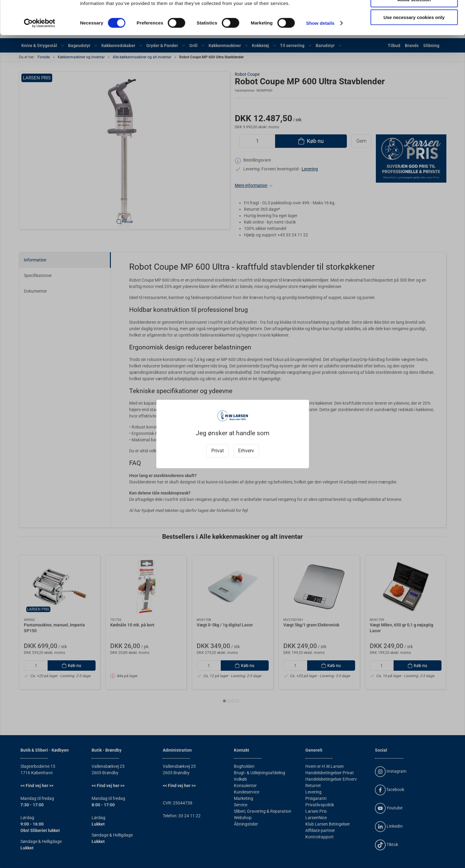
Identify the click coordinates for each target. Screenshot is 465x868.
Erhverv (246, 451)
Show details (320, 57)
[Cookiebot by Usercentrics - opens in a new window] (40, 57)
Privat (218, 451)
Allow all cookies (414, 15)
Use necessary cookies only (414, 51)
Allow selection (414, 33)
